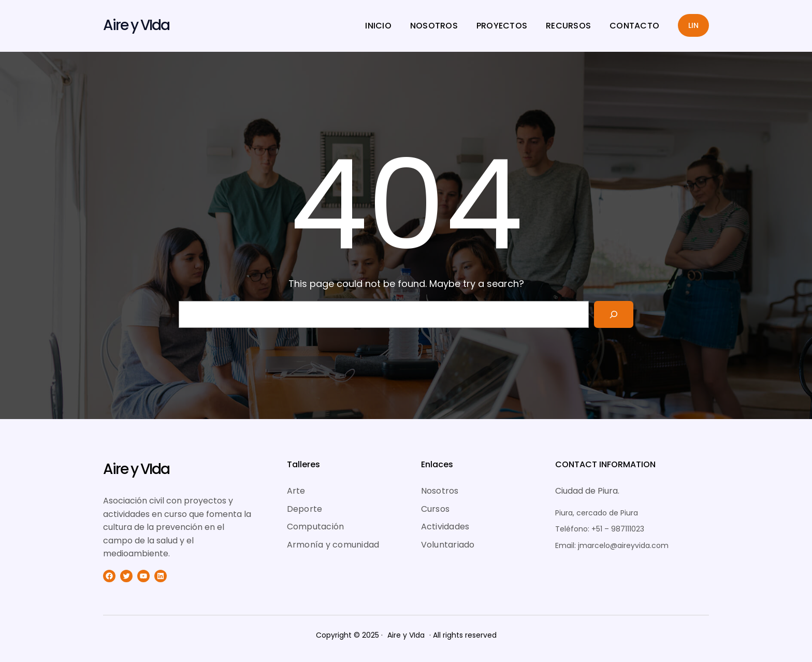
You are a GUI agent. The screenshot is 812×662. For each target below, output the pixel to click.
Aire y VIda (136, 25)
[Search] (614, 314)
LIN (693, 25)
